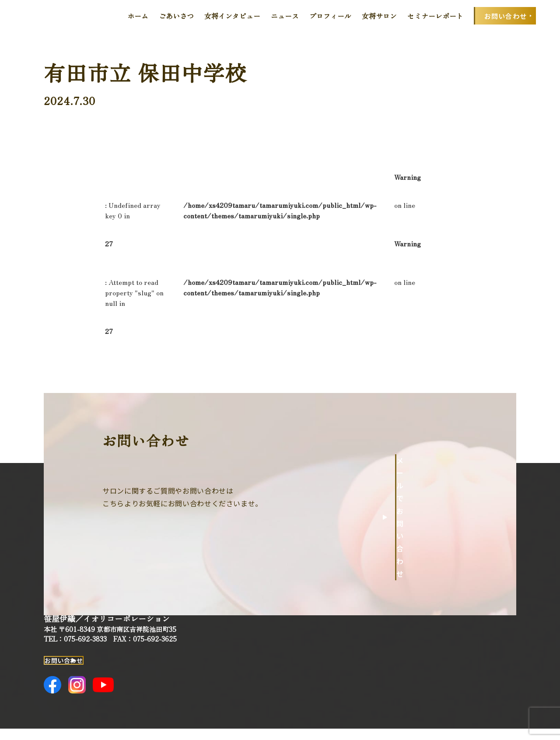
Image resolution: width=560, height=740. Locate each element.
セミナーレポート (435, 16)
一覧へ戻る (425, 331)
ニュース (285, 16)
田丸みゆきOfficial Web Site (51, 16)
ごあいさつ (176, 16)
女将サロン (379, 16)
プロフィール (330, 16)
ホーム (138, 16)
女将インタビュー (232, 16)
